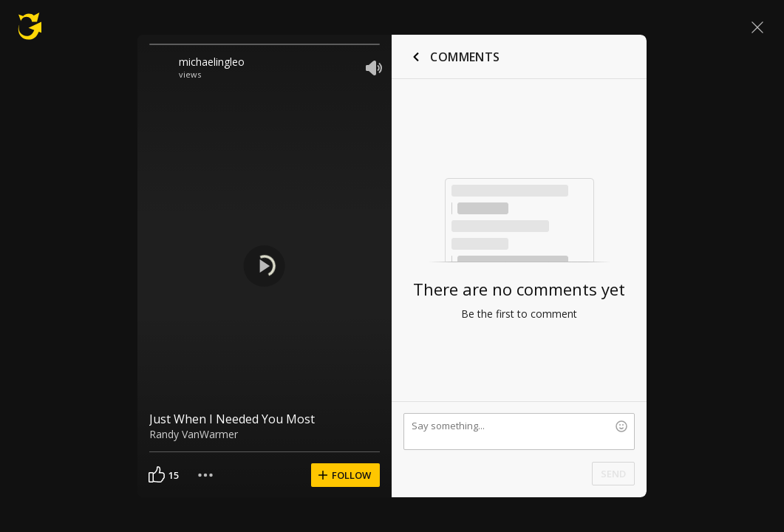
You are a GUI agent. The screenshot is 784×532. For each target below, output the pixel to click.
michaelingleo (212, 62)
